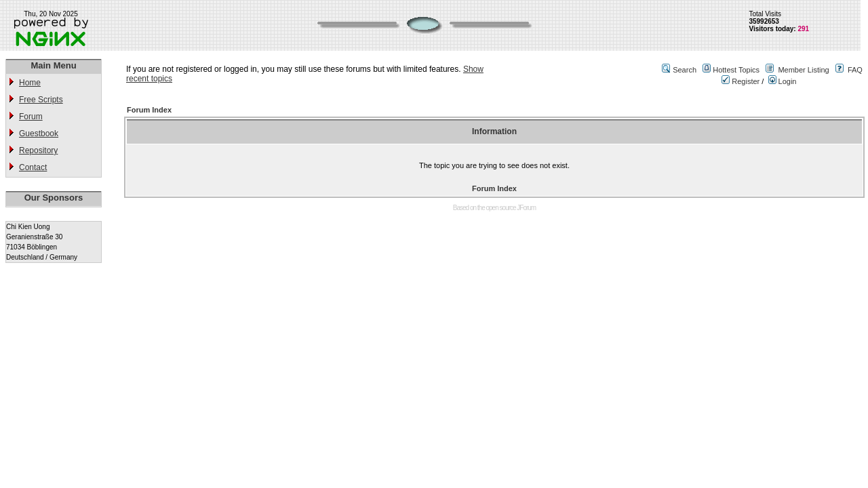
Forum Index (149, 110)
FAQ (855, 70)
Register (741, 81)
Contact (33, 167)
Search (685, 70)
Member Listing (803, 70)
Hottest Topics (736, 70)
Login (783, 81)
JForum (526, 208)
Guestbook (39, 134)
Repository (38, 150)
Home (30, 83)
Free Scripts (41, 100)
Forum (31, 117)
